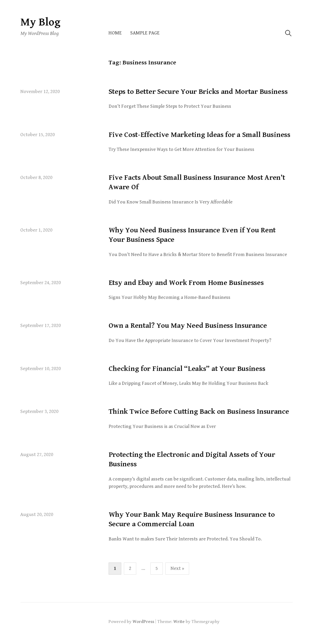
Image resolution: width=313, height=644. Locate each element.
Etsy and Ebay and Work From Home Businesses (186, 283)
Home (115, 33)
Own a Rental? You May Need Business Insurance (188, 326)
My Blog (41, 22)
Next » (177, 568)
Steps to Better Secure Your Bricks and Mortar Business (198, 92)
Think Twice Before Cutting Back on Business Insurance (199, 412)
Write (179, 622)
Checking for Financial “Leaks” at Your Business (187, 369)
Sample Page (145, 33)
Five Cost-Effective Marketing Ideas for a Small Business (200, 135)
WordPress (143, 622)
